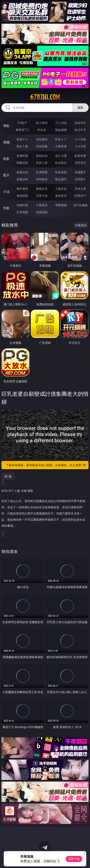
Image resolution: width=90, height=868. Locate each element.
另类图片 (80, 179)
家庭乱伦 (42, 189)
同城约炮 (22, 205)
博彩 (6, 126)
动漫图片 (80, 172)
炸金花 (42, 130)
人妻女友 (61, 189)
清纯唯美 (42, 179)
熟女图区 (61, 179)
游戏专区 (80, 123)
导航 (6, 208)
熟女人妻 (22, 146)
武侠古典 (80, 189)
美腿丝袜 (22, 179)
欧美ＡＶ (61, 139)
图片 (6, 175)
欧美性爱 (80, 156)
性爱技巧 (80, 196)
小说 (6, 192)
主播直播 (61, 146)
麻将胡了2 (22, 130)
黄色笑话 (61, 196)
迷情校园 (22, 196)
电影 (6, 159)
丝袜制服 (42, 146)
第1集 (8, 476)
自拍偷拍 (42, 139)
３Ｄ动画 (80, 139)
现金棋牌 (61, 130)
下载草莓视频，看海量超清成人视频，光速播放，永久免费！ (46, 465)
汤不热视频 (80, 205)
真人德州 (42, 123)
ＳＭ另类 (80, 146)
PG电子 (22, 123)
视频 (6, 142)
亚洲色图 (42, 172)
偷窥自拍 (22, 172)
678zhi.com (45, 97)
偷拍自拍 (42, 156)
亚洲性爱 (22, 156)
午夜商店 (42, 205)
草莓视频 (61, 205)
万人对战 (61, 123)
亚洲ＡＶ (22, 139)
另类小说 (42, 196)
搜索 (80, 108)
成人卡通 (61, 156)
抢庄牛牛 (80, 130)
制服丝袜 (22, 163)
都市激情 (22, 189)
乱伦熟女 (61, 163)
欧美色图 (61, 172)
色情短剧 (42, 212)
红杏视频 (22, 212)
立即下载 (74, 859)
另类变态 (80, 163)
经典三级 (42, 163)
